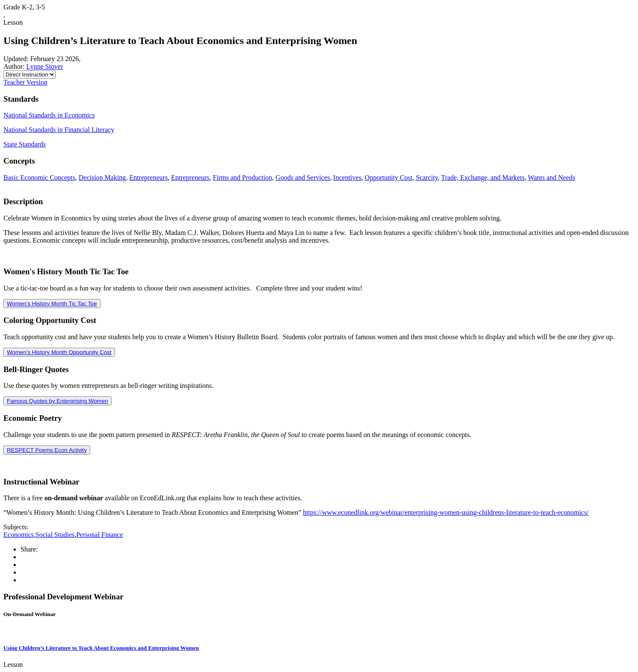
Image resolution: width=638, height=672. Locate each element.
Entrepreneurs (149, 178)
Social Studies (55, 535)
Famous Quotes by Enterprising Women (57, 401)
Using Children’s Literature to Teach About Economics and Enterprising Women (101, 648)
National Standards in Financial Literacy (59, 130)
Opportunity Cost (389, 178)
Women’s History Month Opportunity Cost (59, 352)
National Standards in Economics (49, 115)
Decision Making (102, 178)
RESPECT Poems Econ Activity (47, 450)
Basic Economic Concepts (39, 178)
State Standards (25, 144)
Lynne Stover (45, 66)
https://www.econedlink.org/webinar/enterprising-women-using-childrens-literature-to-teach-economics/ (446, 512)
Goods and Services (303, 178)
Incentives (347, 178)
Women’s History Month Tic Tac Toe (52, 304)
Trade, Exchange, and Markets (483, 178)
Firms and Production (243, 178)
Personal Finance (100, 535)
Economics (19, 535)
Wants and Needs (551, 178)
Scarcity (427, 178)
